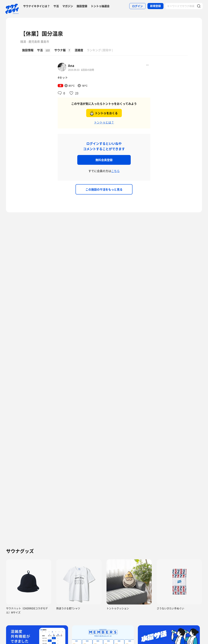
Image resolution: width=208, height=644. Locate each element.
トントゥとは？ (104, 122)
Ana (71, 66)
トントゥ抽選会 (100, 6)
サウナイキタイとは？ (37, 6)
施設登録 (82, 6)
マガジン (68, 6)
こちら (115, 171)
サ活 (56, 6)
